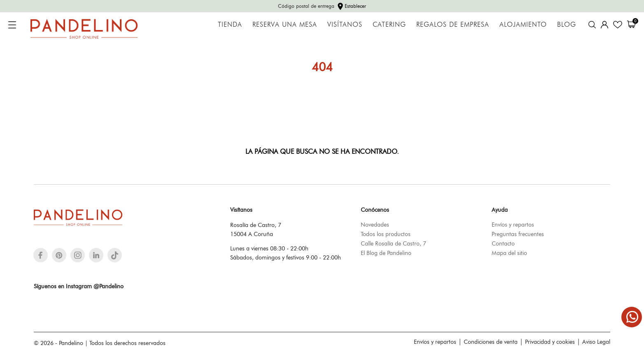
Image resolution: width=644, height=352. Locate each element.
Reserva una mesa (285, 24)
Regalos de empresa (453, 24)
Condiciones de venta (491, 342)
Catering (389, 24)
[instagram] (78, 255)
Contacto (503, 243)
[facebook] (41, 255)
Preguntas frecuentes (518, 234)
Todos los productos (386, 234)
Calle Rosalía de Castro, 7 (393, 243)
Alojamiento (523, 24)
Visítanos (345, 24)
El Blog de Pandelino (386, 253)
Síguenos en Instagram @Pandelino (79, 286)
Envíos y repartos (513, 225)
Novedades (375, 225)
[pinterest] (59, 255)
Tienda (230, 24)
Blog (567, 24)
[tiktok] (115, 255)
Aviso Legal (596, 342)
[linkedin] (96, 255)
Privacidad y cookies (550, 342)
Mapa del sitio (509, 253)
